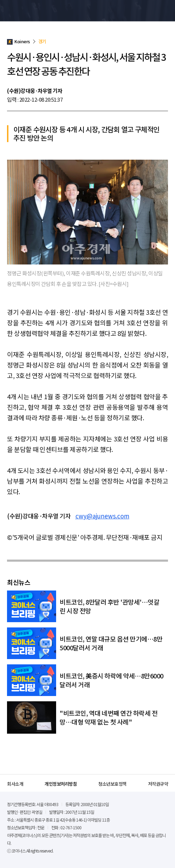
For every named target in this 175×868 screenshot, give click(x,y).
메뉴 (164, 11)
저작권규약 (158, 784)
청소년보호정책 (112, 784)
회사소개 (15, 784)
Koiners (23, 11)
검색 (152, 11)
